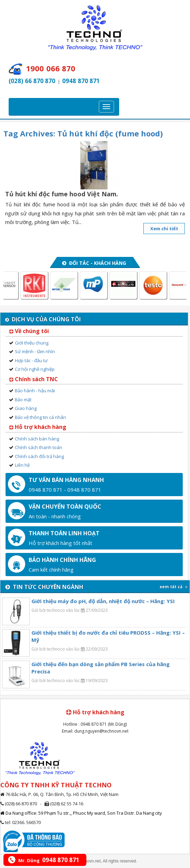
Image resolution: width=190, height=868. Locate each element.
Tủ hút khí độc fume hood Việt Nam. (62, 194)
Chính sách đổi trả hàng (39, 456)
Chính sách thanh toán (39, 447)
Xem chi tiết (164, 229)
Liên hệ (22, 465)
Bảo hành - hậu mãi (35, 391)
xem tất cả (174, 587)
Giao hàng (26, 408)
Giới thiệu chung (32, 343)
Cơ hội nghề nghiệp (35, 369)
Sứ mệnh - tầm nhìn (35, 351)
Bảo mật (23, 400)
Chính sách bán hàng (37, 439)
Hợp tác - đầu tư (31, 360)
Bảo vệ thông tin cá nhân (40, 417)
